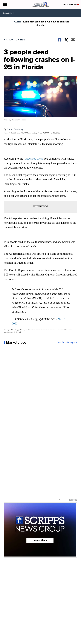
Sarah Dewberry (15, 129)
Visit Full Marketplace (67, 342)
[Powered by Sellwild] (73, 500)
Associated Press (33, 159)
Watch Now (71, 5)
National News (14, 40)
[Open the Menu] (5, 4)
